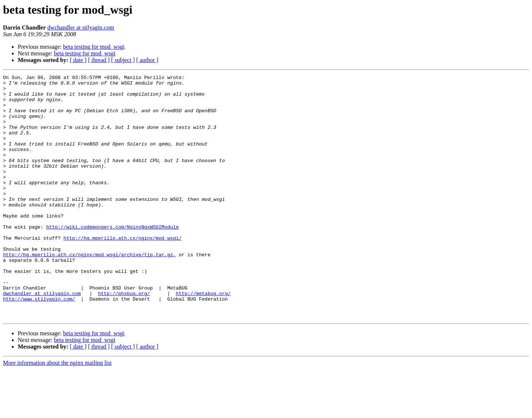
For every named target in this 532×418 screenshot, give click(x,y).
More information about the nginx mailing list (57, 412)
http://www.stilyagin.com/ (39, 344)
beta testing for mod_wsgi (94, 47)
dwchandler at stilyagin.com (81, 28)
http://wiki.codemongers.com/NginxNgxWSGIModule (112, 258)
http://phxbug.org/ (124, 338)
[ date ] (78, 60)
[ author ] (147, 60)
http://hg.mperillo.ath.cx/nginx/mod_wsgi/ (123, 271)
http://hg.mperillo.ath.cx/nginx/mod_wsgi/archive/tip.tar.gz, (89, 291)
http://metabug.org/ (203, 338)
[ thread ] (99, 60)
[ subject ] (123, 60)
